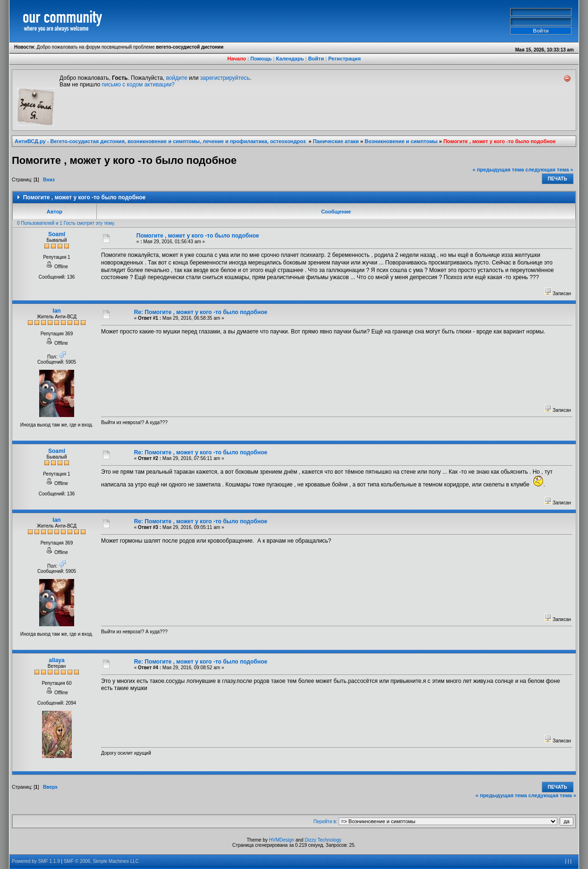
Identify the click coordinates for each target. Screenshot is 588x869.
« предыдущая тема (499, 170)
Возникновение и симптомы (401, 141)
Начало (237, 59)
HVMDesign (282, 840)
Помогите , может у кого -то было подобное (500, 141)
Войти (316, 59)
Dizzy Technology (323, 840)
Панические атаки (336, 141)
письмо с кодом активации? (138, 85)
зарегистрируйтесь (225, 78)
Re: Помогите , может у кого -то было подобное (201, 312)
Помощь (261, 59)
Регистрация (345, 59)
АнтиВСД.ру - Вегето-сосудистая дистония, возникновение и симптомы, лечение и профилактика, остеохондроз (161, 141)
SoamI (57, 234)
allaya (56, 660)
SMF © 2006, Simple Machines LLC (101, 861)
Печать (558, 179)
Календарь (290, 59)
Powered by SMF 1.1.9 (36, 861)
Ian (56, 311)
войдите (176, 78)
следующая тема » (549, 170)
